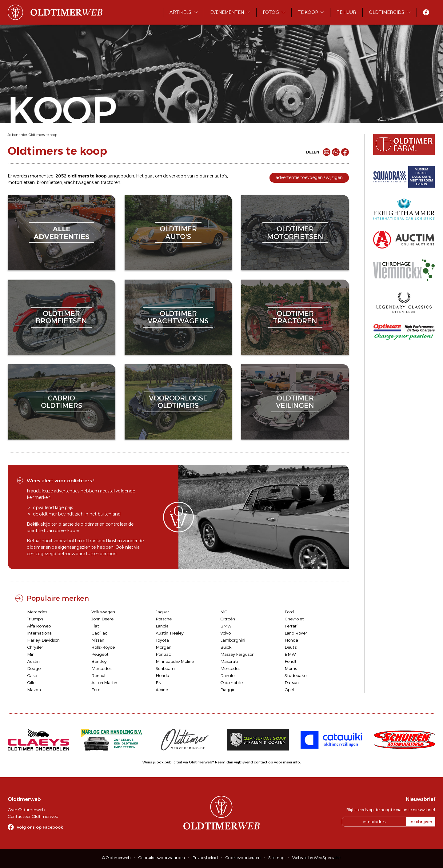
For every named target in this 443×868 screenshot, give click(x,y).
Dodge (34, 668)
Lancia (162, 626)
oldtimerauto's (178, 233)
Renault (99, 675)
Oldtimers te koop (43, 135)
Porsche (164, 619)
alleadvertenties (62, 233)
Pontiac (163, 654)
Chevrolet (294, 619)
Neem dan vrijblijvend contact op (244, 762)
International (40, 633)
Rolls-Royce (103, 647)
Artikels (180, 12)
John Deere (102, 619)
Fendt (291, 661)
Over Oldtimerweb (26, 810)
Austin (33, 661)
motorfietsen (21, 182)
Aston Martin (104, 683)
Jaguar (162, 612)
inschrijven (421, 822)
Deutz (291, 647)
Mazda (34, 690)
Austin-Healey (170, 633)
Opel (289, 690)
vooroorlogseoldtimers (178, 402)
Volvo (225, 633)
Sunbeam (165, 668)
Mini (31, 654)
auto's (221, 176)
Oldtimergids (387, 12)
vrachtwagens (79, 182)
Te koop (308, 12)
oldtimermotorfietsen (295, 233)
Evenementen (227, 12)
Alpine (162, 690)
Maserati (229, 661)
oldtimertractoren (295, 317)
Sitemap (276, 858)
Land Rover (296, 633)
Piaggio (228, 690)
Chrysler (35, 647)
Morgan (164, 647)
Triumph (35, 619)
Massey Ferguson (237, 654)
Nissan (98, 640)
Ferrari (291, 626)
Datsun (292, 683)
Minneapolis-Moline (175, 661)
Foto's (271, 12)
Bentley (99, 661)
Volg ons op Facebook (40, 827)
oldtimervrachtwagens (178, 317)
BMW (226, 626)
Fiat (95, 626)
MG (224, 612)
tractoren (110, 182)
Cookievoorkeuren (243, 858)
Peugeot (100, 654)
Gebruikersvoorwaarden (162, 858)
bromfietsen (49, 182)
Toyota (162, 640)
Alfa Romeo (39, 626)
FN (159, 683)
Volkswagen (103, 612)
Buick (226, 647)
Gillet (32, 683)
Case (32, 675)
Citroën (228, 619)
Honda (291, 640)
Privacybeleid (205, 858)
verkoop (178, 176)
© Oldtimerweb (116, 858)
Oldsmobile (231, 683)
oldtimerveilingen (295, 402)
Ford (289, 612)
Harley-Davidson (43, 640)
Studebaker (296, 675)
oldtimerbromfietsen (61, 317)
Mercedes (37, 612)
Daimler (228, 675)
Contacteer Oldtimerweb (33, 816)
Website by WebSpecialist (317, 858)
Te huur (346, 12)
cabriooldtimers (62, 402)
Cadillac (99, 633)
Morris (291, 668)
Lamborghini (233, 640)
